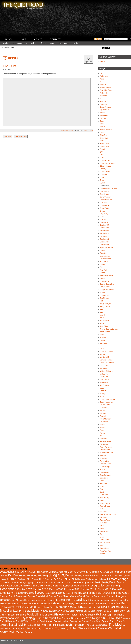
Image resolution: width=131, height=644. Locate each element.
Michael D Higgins (106, 371)
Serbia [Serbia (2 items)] (85, 621)
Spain (102, 489)
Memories (103, 368)
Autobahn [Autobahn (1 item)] (119, 572)
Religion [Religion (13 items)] (97, 618)
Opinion (6, 43)
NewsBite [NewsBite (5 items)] (46, 611)
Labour (102, 340)
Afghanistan (104, 76)
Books (102, 121)
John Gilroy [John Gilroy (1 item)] (117, 600)
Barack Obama (105, 107)
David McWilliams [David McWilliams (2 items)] (28, 586)
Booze (102, 124)
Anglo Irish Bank (106, 90)
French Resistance (107, 276)
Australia (103, 101)
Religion (103, 455)
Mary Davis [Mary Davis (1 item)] (50, 607)
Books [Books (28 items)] (69, 575)
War (101, 545)
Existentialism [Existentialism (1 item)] (63, 593)
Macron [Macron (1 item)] (111, 604)
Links (23, 39)
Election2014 (104, 242)
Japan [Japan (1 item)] (107, 600)
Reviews (34, 43)
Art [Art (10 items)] (102, 572)
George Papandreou (107, 290)
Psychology (104, 444)
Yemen (102, 554)
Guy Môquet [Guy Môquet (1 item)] (17, 600)
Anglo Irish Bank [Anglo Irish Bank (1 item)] (65, 572)
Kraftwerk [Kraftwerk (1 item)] (45, 604)
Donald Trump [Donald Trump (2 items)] (58, 586)
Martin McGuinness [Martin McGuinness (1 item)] (34, 607)
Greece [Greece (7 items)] (111, 596)
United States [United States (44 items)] (78, 628)
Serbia (102, 481)
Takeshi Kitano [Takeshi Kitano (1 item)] (41, 625)
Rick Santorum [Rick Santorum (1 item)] (123, 618)
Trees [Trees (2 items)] (37, 629)
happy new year (106, 304)
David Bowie (104, 191)
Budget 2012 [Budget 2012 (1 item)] (38, 579)
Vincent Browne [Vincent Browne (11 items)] (97, 628)
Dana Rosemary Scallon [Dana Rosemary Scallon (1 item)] (82, 583)
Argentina (103, 96)
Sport (102, 492)
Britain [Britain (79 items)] (12, 579)
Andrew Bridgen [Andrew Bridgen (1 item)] (49, 572)
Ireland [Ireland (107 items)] (77, 600)
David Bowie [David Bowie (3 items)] (102, 582)
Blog (8, 39)
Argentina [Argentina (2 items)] (94, 572)
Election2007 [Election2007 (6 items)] (25, 589)
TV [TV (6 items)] (57, 628)
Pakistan (103, 411)
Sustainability (105, 498)
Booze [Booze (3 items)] (78, 575)
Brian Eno (103, 135)
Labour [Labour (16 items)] (55, 603)
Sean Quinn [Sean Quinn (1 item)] (75, 621)
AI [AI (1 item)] (30, 572)
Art (101, 99)
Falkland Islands (106, 259)
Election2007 (104, 225)
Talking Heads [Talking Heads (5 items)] (57, 625)
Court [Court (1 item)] (38, 583)
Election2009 (104, 231)
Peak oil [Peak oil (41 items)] (32, 614)
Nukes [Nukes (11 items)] (64, 611)
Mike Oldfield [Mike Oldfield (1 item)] (122, 607)
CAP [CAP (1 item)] (56, 579)
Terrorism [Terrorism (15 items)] (79, 625)
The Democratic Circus (108, 514)
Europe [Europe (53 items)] (40, 593)
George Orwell (105, 287)
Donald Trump (105, 208)
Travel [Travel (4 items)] (30, 628)
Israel (102, 318)
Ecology (103, 219)
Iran (101, 309)
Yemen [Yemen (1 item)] (28, 632)
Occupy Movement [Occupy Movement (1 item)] (99, 611)
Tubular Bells (105, 531)
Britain (102, 141)
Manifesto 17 (104, 357)
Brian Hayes (104, 138)
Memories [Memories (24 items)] (63, 607)
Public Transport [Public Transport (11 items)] (46, 618)
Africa (102, 79)
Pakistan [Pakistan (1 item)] (11, 615)
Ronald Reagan (105, 464)
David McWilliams (106, 200)
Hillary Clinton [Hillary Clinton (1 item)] (53, 600)
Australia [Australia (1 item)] (109, 572)
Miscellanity (104, 382)
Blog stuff (103, 118)
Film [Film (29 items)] (112, 593)
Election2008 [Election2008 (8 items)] (41, 589)
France (102, 273)
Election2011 (104, 236)
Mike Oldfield (104, 380)
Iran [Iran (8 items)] (63, 600)
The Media (104, 517)
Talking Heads (105, 506)
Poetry (53, 43)
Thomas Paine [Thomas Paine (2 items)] (7, 629)
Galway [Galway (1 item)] (31, 596)
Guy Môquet (104, 298)
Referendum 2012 (106, 453)
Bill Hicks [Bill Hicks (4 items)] (31, 575)
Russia (102, 470)
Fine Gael (103, 270)
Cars (102, 155)
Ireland (102, 315)
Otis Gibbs (104, 408)
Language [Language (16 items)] (67, 603)
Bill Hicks (103, 113)
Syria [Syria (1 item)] (30, 625)
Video (91, 130)
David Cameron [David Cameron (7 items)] (9, 586)
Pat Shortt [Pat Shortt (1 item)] (21, 615)
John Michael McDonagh (109, 329)
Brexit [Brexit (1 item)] (111, 576)
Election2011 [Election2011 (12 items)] (88, 589)
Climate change (105, 166)
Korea (102, 335)
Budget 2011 (104, 144)
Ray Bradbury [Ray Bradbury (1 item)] (64, 618)
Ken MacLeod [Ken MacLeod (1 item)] (26, 604)
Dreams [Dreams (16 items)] (85, 585)
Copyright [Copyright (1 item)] (30, 583)
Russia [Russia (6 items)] (35, 621)
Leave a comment (67, 130)
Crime (102, 180)
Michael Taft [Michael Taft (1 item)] (94, 607)
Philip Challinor (105, 419)
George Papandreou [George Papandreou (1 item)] (96, 596)
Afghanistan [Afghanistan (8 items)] (13, 572)
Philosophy (104, 422)
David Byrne (104, 194)
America (103, 85)
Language (103, 343)
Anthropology (105, 93)
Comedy (8, 136)
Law (101, 346)
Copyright (103, 174)
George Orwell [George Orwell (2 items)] (77, 596)
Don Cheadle (105, 205)
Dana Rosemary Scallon (108, 189)
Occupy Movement (107, 402)
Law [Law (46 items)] (77, 603)
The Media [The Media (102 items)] (116, 625)
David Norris (104, 203)
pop (101, 436)
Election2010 (104, 233)
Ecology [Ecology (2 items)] (117, 586)
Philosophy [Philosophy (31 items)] (62, 614)
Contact (55, 39)
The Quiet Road (23, 5)
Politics (102, 433)
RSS (98, 39)
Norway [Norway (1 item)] (56, 611)
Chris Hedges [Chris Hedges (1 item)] (78, 579)
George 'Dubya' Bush (107, 284)
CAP (102, 152)
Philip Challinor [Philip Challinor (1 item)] (46, 615)
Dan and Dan (21, 136)
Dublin (102, 217)
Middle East (104, 377)
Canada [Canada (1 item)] (49, 579)
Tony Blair (103, 523)
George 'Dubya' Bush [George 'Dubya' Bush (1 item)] (59, 596)
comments (13, 58)
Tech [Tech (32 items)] (69, 625)
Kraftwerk (103, 337)
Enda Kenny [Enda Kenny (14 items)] (7, 593)
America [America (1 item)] (36, 572)
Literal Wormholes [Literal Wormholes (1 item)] (98, 604)
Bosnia (102, 127)
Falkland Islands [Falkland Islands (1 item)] (78, 593)
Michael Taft (104, 374)
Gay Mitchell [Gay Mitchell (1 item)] (42, 596)
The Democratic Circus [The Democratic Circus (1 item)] (97, 625)
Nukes (102, 396)
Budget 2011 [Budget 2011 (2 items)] (24, 579)
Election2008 (104, 228)
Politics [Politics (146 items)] (101, 614)
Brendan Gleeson (106, 130)
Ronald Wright (105, 467)
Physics (103, 427)
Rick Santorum (105, 461)
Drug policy (104, 214)
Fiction (44, 43)
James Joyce (105, 321)
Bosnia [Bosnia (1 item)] (86, 576)
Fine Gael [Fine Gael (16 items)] (122, 593)
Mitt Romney (104, 385)
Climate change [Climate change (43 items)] (118, 579)
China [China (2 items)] (68, 579)
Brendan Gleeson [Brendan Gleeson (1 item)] (99, 576)
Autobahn (103, 104)
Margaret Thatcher (106, 360)
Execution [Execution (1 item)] (50, 593)
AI (101, 82)
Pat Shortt (103, 413)
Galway (103, 278)
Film (101, 267)
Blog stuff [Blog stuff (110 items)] (57, 575)
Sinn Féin (103, 484)
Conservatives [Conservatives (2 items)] (17, 583)
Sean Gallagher (105, 475)
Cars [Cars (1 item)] (61, 579)
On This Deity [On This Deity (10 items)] (117, 611)
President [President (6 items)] (118, 615)
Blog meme (64, 43)
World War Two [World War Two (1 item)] (17, 632)
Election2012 (104, 239)
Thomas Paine (105, 520)
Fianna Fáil (104, 262)
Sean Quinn (104, 478)
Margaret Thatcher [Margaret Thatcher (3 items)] (14, 607)
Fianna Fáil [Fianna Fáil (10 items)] (94, 593)
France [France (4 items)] (4, 596)
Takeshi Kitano (105, 503)
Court (102, 177)
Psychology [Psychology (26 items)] (28, 618)
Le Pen (102, 349)
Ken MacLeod (105, 332)
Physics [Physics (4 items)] (83, 615)
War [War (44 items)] (111, 628)
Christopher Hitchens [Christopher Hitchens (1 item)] (96, 579)
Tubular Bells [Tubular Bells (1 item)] (48, 629)
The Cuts (10, 66)
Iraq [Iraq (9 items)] (68, 600)
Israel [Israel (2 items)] (86, 600)
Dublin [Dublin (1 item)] (109, 586)
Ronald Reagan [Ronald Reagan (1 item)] (7, 621)
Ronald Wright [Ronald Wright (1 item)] (23, 621)
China (102, 158)
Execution (103, 253)
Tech (102, 509)
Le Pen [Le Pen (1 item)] (85, 604)
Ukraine (103, 537)
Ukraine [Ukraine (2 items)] (63, 629)
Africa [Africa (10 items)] (25, 572)
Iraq (101, 312)
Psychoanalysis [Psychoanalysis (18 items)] (10, 618)
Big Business (104, 110)
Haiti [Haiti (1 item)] (26, 600)
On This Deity (105, 405)
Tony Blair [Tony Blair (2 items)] (21, 629)
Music (102, 388)
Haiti (101, 301)
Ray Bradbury (105, 450)
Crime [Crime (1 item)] (45, 583)
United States (105, 540)
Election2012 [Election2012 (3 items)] (104, 589)
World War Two (105, 551)
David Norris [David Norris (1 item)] (44, 586)
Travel (102, 526)
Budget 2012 (104, 146)
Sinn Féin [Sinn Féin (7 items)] (95, 621)
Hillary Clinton (105, 307)
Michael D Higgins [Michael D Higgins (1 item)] (79, 607)
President (103, 439)
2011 (102, 73)
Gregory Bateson (106, 295)
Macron (103, 354)
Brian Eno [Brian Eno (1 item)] (119, 576)
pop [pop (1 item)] (110, 615)
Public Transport (106, 447)
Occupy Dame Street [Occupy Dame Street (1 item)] (79, 611)
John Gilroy (104, 326)
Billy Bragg (104, 115)
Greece (102, 292)
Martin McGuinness (107, 363)
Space (102, 486)
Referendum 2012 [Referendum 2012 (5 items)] (81, 618)
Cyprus (102, 183)
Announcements (20, 43)
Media (76, 43)
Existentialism (105, 256)
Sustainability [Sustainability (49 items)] (17, 625)
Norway (103, 394)
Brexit (102, 132)
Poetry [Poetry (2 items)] (91, 615)
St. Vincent (104, 495)
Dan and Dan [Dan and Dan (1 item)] (63, 583)
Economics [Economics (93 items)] (8, 589)
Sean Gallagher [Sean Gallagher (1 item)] (61, 621)
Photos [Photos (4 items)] (74, 615)
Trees (102, 529)
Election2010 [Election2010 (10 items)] (72, 589)
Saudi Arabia (104, 472)
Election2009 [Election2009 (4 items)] (56, 589)
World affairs (104, 548)
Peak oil (103, 416)
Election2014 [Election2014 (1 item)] (119, 589)
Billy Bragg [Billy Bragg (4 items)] (43, 575)
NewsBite (103, 391)
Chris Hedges (105, 160)
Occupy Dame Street (107, 399)
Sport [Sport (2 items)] (119, 621)
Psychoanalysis (105, 441)
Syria (102, 500)
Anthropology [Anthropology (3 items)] (81, 572)
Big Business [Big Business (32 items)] (17, 575)
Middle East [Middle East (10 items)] (108, 607)
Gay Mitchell (104, 281)
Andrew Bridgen (106, 87)
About (38, 39)
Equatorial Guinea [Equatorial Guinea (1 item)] (25, 593)
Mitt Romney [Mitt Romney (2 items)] (24, 611)
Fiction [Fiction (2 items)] (105, 593)
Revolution (104, 458)
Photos (102, 425)
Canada (103, 149)
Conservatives (105, 172)
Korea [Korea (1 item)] (37, 604)
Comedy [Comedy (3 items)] (4, 582)
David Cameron (105, 197)
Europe (102, 250)
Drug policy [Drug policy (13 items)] (98, 586)
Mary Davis (104, 366)
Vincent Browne (105, 543)
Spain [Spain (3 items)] (112, 621)
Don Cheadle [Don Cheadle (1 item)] (73, 586)
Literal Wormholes (106, 352)
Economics (104, 222)
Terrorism (103, 512)
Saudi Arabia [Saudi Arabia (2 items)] (46, 621)
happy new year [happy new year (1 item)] (37, 600)
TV (101, 534)
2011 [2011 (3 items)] (3, 572)
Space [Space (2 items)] (105, 621)
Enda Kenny (104, 245)
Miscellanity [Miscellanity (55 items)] (8, 611)
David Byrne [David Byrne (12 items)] (117, 582)
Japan (102, 323)
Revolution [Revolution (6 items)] (109, 618)
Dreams (103, 211)
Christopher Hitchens (107, 163)
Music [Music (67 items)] (35, 610)
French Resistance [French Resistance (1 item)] (18, 596)
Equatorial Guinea (106, 248)
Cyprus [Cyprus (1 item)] (52, 583)
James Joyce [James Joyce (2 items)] (96, 600)
